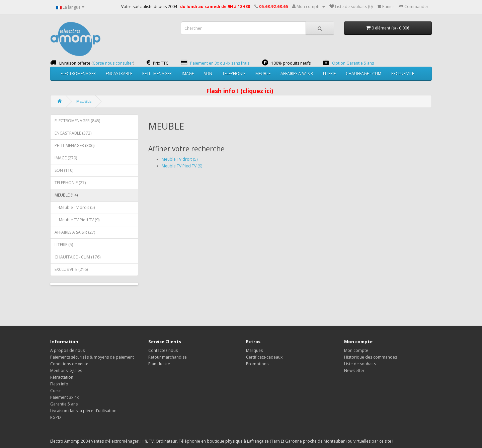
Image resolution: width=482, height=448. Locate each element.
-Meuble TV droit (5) (75, 207)
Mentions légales (66, 370)
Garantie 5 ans (64, 404)
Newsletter (354, 370)
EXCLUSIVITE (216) (71, 269)
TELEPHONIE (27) (70, 183)
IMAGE (188, 73)
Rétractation (62, 377)
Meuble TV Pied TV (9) (182, 166)
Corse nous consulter (113, 63)
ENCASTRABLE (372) (73, 133)
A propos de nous (67, 350)
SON (208, 73)
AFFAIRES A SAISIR (297, 73)
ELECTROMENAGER (78, 73)
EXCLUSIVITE (403, 73)
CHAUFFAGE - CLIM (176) (77, 257)
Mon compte (356, 350)
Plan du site (159, 364)
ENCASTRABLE (119, 73)
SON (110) (64, 170)
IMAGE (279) (66, 158)
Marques (254, 350)
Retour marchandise (168, 357)
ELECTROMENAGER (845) (77, 121)
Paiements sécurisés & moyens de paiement (92, 357)
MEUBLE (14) (66, 195)
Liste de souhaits (360, 364)
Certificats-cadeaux (264, 357)
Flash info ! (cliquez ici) (240, 91)
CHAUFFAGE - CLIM (364, 73)
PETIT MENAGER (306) (74, 145)
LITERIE (329, 73)
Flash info (59, 384)
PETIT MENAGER (157, 73)
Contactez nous (163, 350)
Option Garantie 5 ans (353, 63)
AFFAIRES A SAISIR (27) (75, 232)
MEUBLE (263, 73)
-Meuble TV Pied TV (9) (77, 220)
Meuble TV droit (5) (180, 159)
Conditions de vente (69, 364)
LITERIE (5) (64, 245)
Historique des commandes (371, 357)
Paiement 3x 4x (64, 397)
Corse (56, 391)
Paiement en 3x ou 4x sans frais (220, 63)
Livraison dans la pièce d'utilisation (83, 411)
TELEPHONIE (234, 73)
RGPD (56, 417)
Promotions (257, 364)
